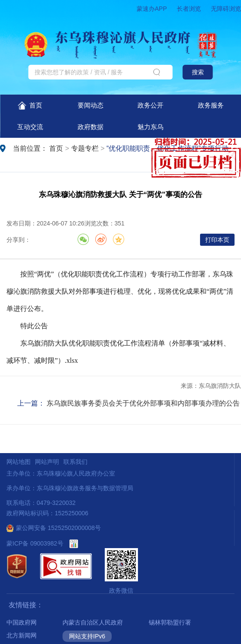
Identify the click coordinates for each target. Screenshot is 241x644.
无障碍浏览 (226, 9)
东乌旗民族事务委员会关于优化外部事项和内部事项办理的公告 (143, 403)
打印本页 (217, 240)
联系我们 (75, 462)
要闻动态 (91, 105)
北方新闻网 (22, 635)
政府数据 (91, 127)
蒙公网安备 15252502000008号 (54, 528)
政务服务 (211, 105)
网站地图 (19, 462)
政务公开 (150, 105)
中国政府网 (22, 622)
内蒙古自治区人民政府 (93, 622)
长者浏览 (189, 9)
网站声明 (47, 462)
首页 (30, 106)
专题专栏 (85, 148)
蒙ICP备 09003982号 (35, 543)
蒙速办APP (152, 9)
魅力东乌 (150, 127)
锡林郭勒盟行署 (170, 622)
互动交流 (30, 127)
